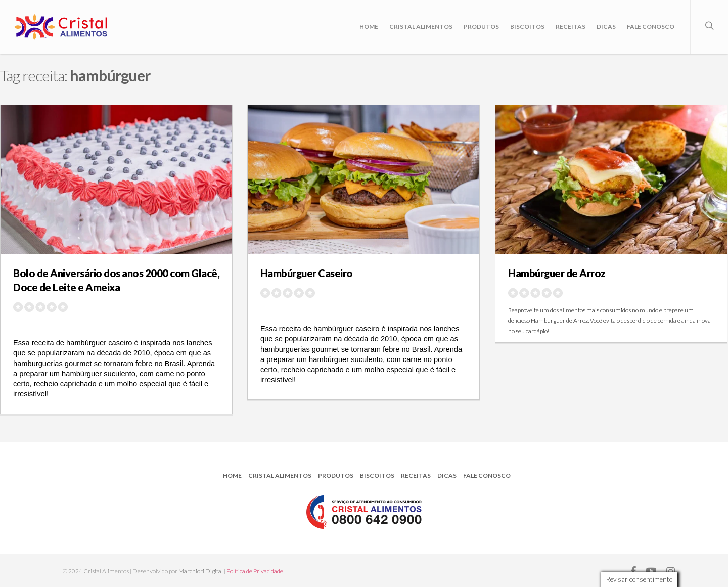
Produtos (481, 27)
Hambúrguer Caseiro (307, 273)
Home (369, 27)
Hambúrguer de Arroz (557, 273)
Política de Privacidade (255, 571)
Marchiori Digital (201, 571)
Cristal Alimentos (421, 27)
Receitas (571, 27)
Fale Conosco (651, 27)
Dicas (606, 27)
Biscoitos (527, 27)
